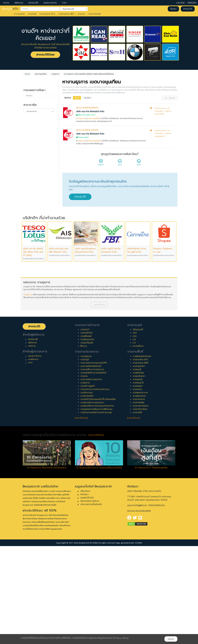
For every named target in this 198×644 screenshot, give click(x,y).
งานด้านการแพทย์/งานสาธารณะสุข (96, 510)
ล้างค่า (26, 116)
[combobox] (40, 9)
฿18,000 (83, 115)
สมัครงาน (19, 3)
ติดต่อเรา (84, 592)
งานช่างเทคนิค (95, 14)
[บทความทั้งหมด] (96, 533)
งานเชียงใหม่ (138, 471)
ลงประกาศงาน (50, 3)
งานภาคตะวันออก (141, 504)
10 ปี (28, 248)
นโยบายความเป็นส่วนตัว (91, 602)
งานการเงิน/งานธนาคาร (91, 477)
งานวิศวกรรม (87, 490)
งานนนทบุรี (138, 477)
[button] (99, 402)
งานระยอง (137, 487)
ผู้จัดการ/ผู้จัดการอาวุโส (37, 272)
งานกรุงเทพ (19, 14)
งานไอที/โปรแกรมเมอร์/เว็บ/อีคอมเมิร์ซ (98, 497)
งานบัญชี (32, 14)
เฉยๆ (120, 163)
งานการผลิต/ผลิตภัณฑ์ (91, 464)
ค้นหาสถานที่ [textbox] (72, 9)
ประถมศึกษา (138, 444)
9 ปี (28, 243)
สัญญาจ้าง (31, 175)
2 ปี (28, 212)
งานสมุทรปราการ (140, 490)
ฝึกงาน (29, 184)
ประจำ (29, 167)
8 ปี (28, 239)
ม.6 (134, 437)
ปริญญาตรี (138, 427)
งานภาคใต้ (137, 510)
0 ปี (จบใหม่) (32, 204)
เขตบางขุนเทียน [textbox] (34, 131)
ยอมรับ (171, 639)
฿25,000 (91, 115)
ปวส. (135, 431)
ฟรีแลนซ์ (30, 180)
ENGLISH (192, 3)
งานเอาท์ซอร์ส (87, 441)
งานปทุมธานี (138, 480)
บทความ (32, 444)
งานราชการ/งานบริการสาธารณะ (95, 487)
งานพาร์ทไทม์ (86, 431)
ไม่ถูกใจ (101, 163)
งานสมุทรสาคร (139, 494)
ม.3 (134, 441)
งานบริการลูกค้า (88, 484)
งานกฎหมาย (86, 454)
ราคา (64, 3)
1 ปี (28, 208)
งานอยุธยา (138, 484)
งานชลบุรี (137, 467)
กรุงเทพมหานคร (160, 108)
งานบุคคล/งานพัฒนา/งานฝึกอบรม (96, 507)
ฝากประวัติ (33, 3)
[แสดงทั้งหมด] (81, 516)
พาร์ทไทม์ (30, 171)
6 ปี (28, 230)
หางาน (6, 3)
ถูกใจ (139, 163)
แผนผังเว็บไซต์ (87, 596)
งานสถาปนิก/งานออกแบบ (92, 500)
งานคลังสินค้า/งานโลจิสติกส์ (93, 471)
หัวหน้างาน (31, 267)
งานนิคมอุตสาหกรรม (142, 454)
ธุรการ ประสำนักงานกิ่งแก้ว (87, 108)
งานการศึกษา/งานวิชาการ (92, 467)
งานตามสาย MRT (66, 14)
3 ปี (28, 217)
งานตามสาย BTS (47, 14)
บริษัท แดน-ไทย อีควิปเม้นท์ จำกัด (90, 112)
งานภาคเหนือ (139, 500)
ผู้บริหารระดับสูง (33, 276)
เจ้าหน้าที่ (30, 263)
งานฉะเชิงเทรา (139, 474)
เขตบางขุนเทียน (94, 118)
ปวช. (135, 434)
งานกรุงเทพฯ (139, 464)
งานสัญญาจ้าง (87, 437)
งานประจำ (85, 427)
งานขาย (81, 14)
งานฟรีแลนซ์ (86, 434)
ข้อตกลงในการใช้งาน (90, 599)
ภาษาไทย (180, 3)
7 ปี (28, 234)
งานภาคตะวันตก (140, 507)
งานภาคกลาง (139, 497)
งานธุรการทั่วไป (159, 114)
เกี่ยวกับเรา (85, 589)
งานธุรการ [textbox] (31, 111)
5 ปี (28, 226)
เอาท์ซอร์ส (31, 189)
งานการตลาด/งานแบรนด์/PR (94, 461)
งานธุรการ (81, 118)
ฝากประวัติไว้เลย (45, 55)
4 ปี (28, 221)
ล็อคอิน (173, 9)
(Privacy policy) (121, 638)
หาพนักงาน (33, 457)
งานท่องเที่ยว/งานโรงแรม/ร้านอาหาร (97, 504)
